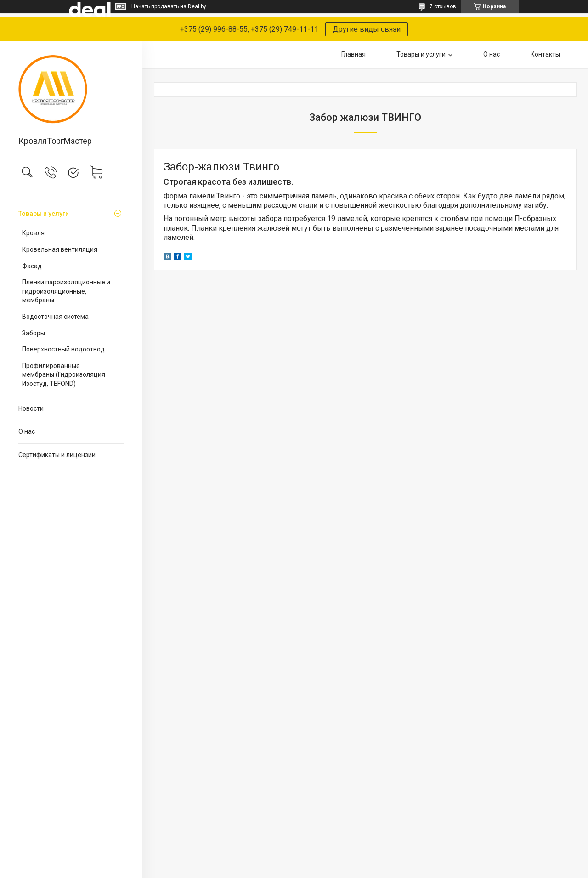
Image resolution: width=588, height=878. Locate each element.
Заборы (34, 333)
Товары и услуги (44, 214)
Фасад (32, 266)
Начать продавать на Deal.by (169, 6)
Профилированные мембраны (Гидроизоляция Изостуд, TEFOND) (64, 375)
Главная (353, 54)
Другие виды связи (367, 29)
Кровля (33, 233)
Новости (31, 408)
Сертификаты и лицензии (57, 455)
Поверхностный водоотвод (63, 349)
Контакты (545, 54)
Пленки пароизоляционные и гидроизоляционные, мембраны (66, 291)
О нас (27, 431)
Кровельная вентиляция (60, 249)
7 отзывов (443, 6)
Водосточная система (55, 317)
